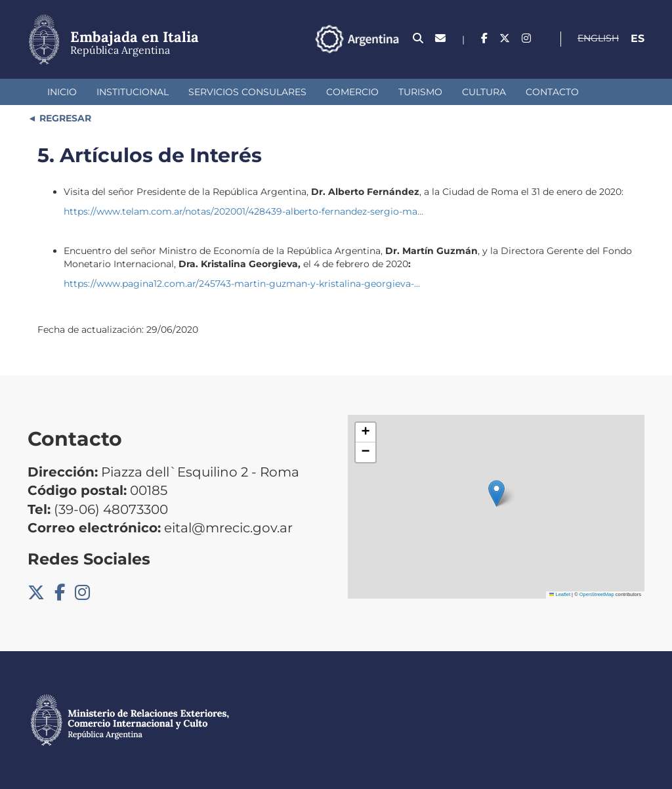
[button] (496, 493)
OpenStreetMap (597, 594)
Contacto (552, 92)
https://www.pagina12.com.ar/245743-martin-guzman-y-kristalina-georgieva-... (242, 284)
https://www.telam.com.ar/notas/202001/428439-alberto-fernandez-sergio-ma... (243, 211)
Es (638, 38)
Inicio (62, 92)
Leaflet (560, 594)
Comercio (352, 92)
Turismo (420, 92)
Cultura (484, 92)
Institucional (133, 92)
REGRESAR (64, 118)
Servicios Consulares (247, 92)
